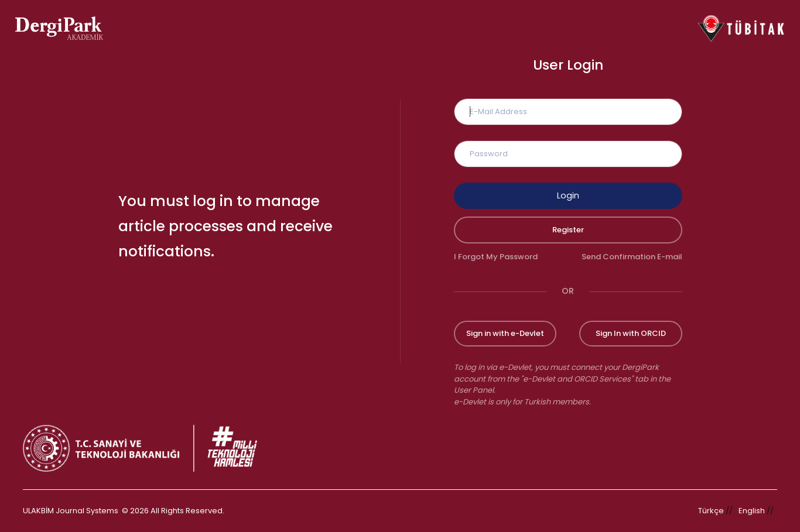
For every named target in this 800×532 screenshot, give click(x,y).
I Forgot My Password (496, 257)
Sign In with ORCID (631, 333)
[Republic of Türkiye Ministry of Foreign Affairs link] (148, 448)
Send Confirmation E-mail (632, 257)
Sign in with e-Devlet (505, 333)
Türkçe (711, 511)
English (752, 511)
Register (568, 230)
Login (568, 195)
